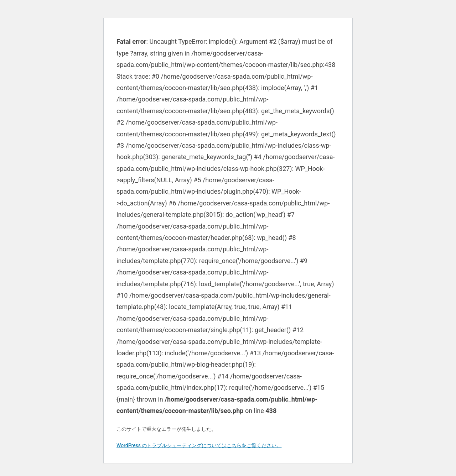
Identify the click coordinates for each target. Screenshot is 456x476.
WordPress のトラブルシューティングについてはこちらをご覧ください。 (199, 445)
